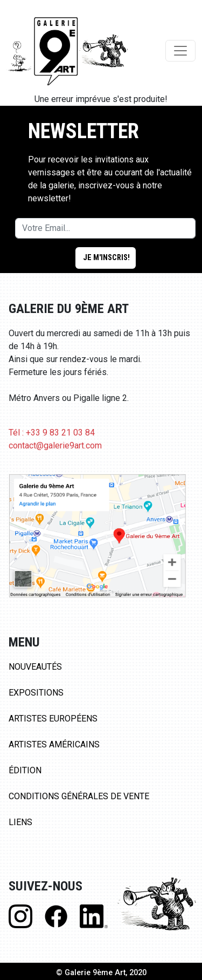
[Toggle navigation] (180, 51)
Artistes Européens (53, 719)
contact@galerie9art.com (55, 445)
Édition (25, 770)
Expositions (36, 693)
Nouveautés (35, 667)
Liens (20, 822)
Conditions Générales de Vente (79, 796)
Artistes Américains (54, 744)
